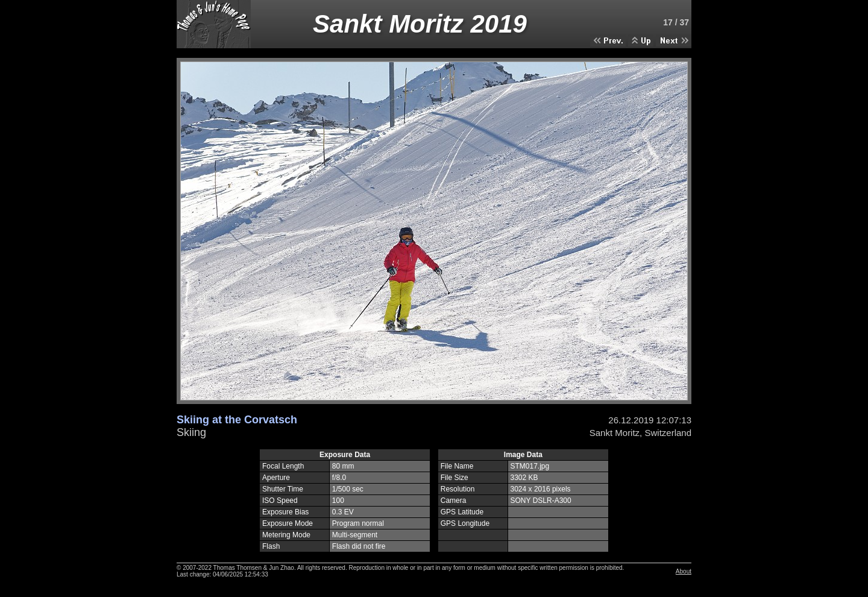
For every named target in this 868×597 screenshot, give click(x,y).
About (684, 571)
